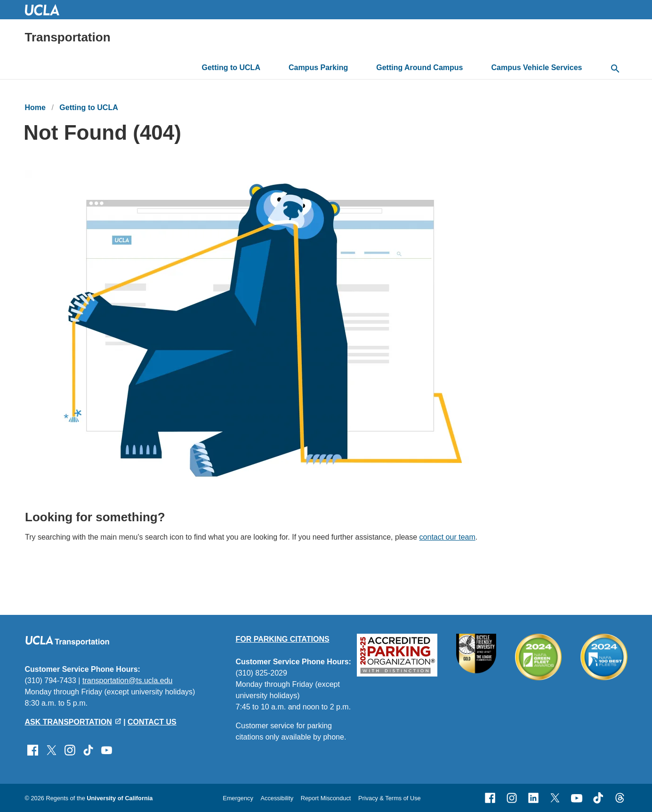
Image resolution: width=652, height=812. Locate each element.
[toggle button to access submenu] (268, 68)
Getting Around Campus (419, 68)
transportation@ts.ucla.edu (127, 681)
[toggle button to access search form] (615, 69)
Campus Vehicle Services (537, 68)
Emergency (238, 798)
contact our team (447, 537)
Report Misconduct (326, 798)
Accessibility (277, 798)
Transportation (68, 37)
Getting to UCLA (231, 68)
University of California (120, 798)
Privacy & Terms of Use (390, 798)
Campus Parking (318, 68)
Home (35, 107)
